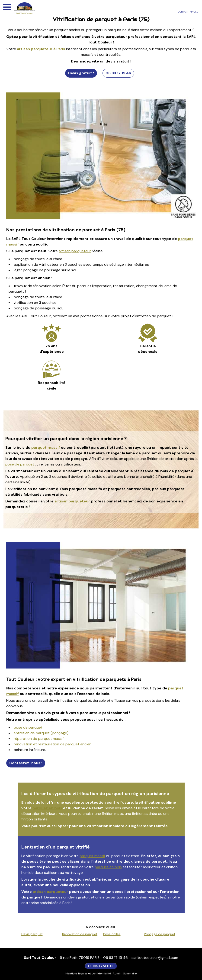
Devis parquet (32, 934)
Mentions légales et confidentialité (88, 973)
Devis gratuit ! (81, 73)
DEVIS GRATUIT (101, 966)
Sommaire (130, 973)
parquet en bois (47, 808)
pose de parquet (20, 464)
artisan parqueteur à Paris (41, 49)
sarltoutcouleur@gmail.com (155, 958)
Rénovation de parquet (80, 934)
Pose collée (112, 934)
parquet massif (46, 447)
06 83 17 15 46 (118, 73)
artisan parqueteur (75, 251)
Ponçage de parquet (160, 934)
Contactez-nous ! (26, 763)
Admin (117, 973)
